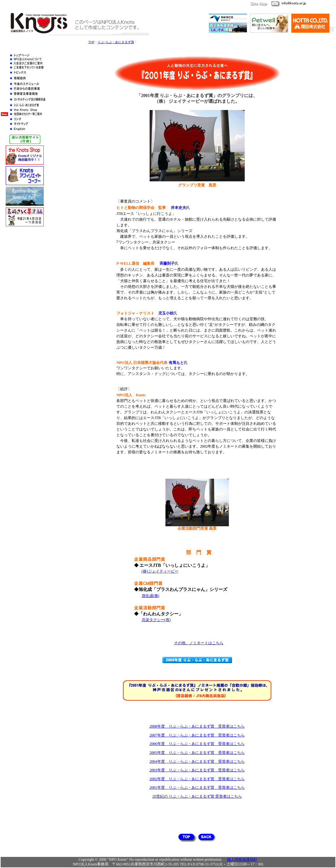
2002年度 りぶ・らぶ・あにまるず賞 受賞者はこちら (197, 779)
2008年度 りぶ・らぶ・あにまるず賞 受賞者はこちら (197, 726)
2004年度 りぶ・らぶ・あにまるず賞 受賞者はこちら (197, 761)
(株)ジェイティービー (160, 571)
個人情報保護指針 (242, 859)
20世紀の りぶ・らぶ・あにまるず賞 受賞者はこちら (197, 796)
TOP (91, 42)
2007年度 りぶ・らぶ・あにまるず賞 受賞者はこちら (197, 735)
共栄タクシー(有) (156, 620)
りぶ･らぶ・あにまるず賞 (116, 42)
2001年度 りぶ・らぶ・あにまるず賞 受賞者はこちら (197, 787)
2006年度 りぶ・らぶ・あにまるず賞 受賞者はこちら (197, 744)
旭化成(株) (151, 596)
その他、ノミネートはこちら (199, 643)
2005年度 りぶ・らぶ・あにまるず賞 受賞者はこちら (197, 753)
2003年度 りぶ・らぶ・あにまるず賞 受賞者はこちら (197, 770)
